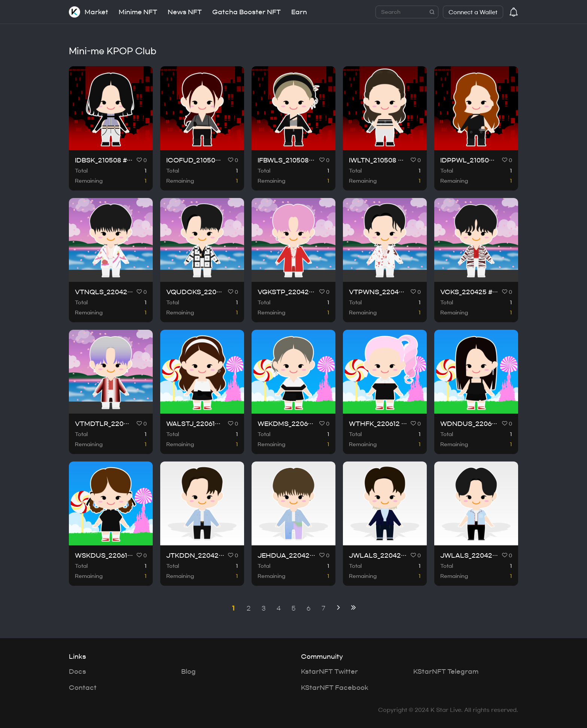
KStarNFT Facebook (335, 688)
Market (96, 12)
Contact (83, 688)
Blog (188, 671)
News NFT (185, 12)
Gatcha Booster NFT (247, 12)
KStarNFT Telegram (446, 671)
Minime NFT (138, 12)
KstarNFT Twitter (329, 671)
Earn (299, 12)
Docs (77, 671)
